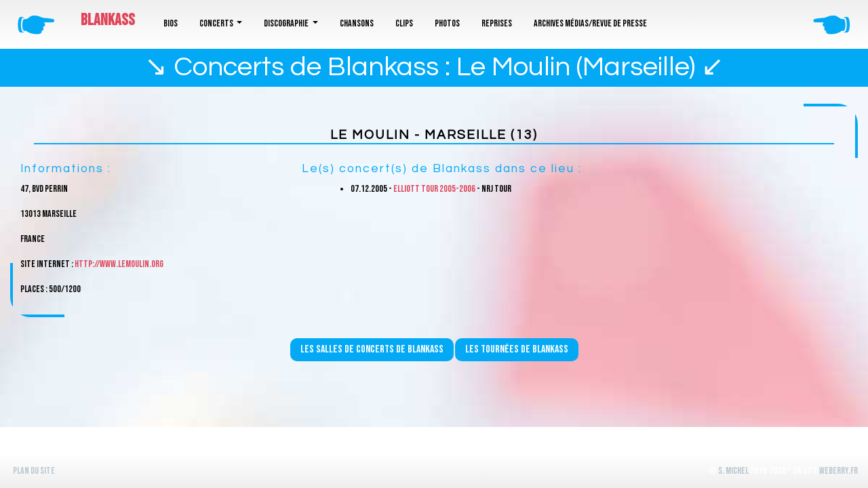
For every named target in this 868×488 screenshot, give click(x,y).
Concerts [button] (217, 23)
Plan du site (34, 471)
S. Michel (733, 471)
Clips (404, 23)
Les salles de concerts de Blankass (372, 349)
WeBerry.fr (839, 471)
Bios (171, 23)
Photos (447, 23)
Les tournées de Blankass (517, 349)
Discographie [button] (287, 23)
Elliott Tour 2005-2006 (434, 189)
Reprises (497, 23)
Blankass (108, 20)
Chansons (357, 23)
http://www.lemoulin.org (119, 264)
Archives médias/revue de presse (590, 23)
